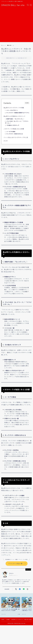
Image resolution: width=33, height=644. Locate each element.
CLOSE (27, 103)
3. (12, 125)
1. (11, 110)
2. (17, 113)
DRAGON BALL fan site (13, 5)
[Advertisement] (16, 26)
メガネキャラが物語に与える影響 (14, 129)
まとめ (6, 141)
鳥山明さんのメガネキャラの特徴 (14, 108)
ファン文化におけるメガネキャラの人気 (16, 137)
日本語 (9, 45)
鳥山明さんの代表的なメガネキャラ (14, 116)
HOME (3, 619)
